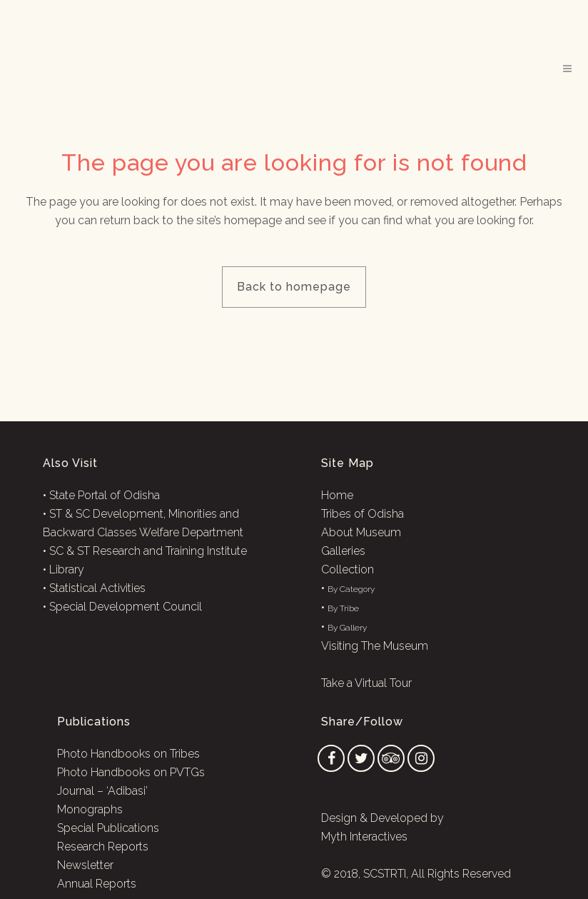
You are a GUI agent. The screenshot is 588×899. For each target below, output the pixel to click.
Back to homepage (294, 287)
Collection (348, 569)
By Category (351, 589)
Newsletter (85, 865)
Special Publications (108, 828)
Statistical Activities (97, 588)
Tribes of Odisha (363, 514)
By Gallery (347, 628)
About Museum (361, 532)
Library (67, 569)
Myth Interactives (364, 837)
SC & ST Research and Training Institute (148, 551)
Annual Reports (97, 884)
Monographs (90, 809)
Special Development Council (126, 607)
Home (337, 495)
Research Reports (103, 847)
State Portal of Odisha (105, 495)
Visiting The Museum (375, 646)
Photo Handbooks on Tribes (128, 754)
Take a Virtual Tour (366, 683)
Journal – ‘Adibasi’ (102, 791)
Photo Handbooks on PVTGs (131, 772)
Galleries (343, 551)
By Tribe (343, 608)
